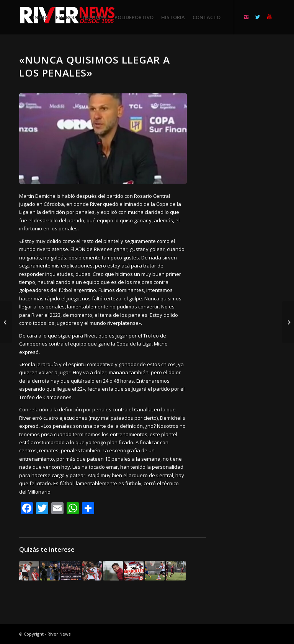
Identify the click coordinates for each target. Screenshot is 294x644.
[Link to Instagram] (246, 17)
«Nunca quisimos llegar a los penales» (95, 66)
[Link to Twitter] (258, 17)
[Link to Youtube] (269, 17)
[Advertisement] (250, 168)
